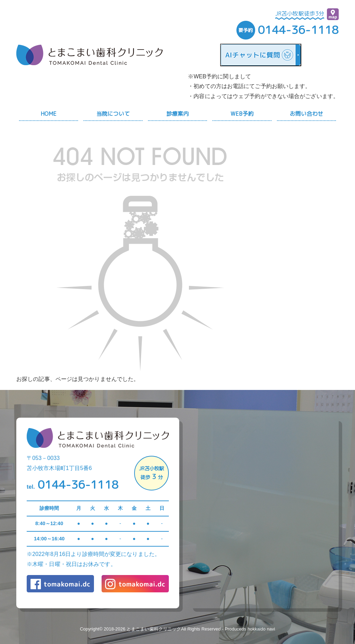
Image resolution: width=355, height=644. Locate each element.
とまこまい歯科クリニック (154, 629)
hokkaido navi (261, 629)
